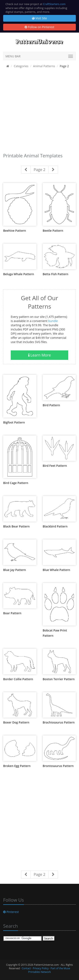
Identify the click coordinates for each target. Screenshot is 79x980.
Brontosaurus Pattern (58, 766)
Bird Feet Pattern (55, 466)
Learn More (40, 355)
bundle (53, 321)
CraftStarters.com (54, 4)
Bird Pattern (51, 405)
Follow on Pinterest (39, 27)
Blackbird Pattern (55, 526)
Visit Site (39, 18)
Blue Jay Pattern (15, 570)
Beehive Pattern (15, 231)
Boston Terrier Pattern (59, 679)
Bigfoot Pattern (14, 422)
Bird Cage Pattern (16, 483)
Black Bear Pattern (16, 526)
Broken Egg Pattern (17, 766)
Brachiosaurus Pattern (59, 722)
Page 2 (40, 170)
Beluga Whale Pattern (19, 274)
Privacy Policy (41, 968)
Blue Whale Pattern (56, 570)
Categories (21, 66)
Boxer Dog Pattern (16, 722)
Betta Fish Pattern (56, 274)
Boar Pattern (12, 613)
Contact (26, 968)
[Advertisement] (39, 111)
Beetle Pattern (53, 231)
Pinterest (11, 912)
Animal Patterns (44, 66)
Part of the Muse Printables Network (49, 970)
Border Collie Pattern (18, 679)
